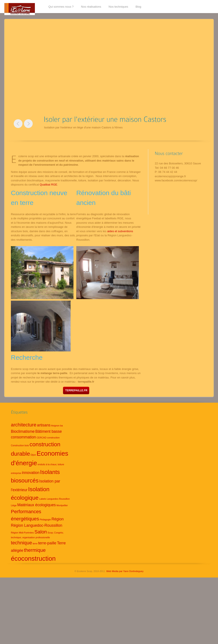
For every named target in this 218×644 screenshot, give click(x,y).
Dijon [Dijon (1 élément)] (33, 455)
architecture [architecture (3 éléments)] (24, 425)
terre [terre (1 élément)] (35, 543)
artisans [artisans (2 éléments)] (44, 425)
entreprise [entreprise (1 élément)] (16, 473)
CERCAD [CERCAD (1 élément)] (42, 438)
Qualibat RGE (48, 185)
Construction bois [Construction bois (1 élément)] (20, 445)
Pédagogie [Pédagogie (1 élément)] (45, 520)
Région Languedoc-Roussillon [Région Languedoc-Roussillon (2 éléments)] (37, 525)
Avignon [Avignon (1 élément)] (55, 426)
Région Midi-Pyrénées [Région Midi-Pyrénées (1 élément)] (22, 533)
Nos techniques (118, 7)
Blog (138, 7)
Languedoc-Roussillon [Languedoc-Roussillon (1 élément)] (58, 499)
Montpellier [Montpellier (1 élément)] (62, 505)
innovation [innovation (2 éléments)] (31, 473)
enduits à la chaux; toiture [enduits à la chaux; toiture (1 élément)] (51, 464)
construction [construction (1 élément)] (53, 438)
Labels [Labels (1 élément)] (43, 499)
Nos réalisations (91, 7)
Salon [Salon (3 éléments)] (41, 532)
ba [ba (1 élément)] (61, 426)
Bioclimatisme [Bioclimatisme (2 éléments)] (23, 431)
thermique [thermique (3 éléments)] (35, 550)
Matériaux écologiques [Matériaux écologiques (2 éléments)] (37, 505)
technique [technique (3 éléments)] (21, 543)
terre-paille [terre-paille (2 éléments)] (47, 543)
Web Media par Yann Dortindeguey (125, 571)
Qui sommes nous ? (61, 7)
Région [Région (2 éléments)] (58, 519)
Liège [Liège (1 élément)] (14, 505)
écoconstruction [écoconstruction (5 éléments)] (33, 558)
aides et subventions (120, 231)
